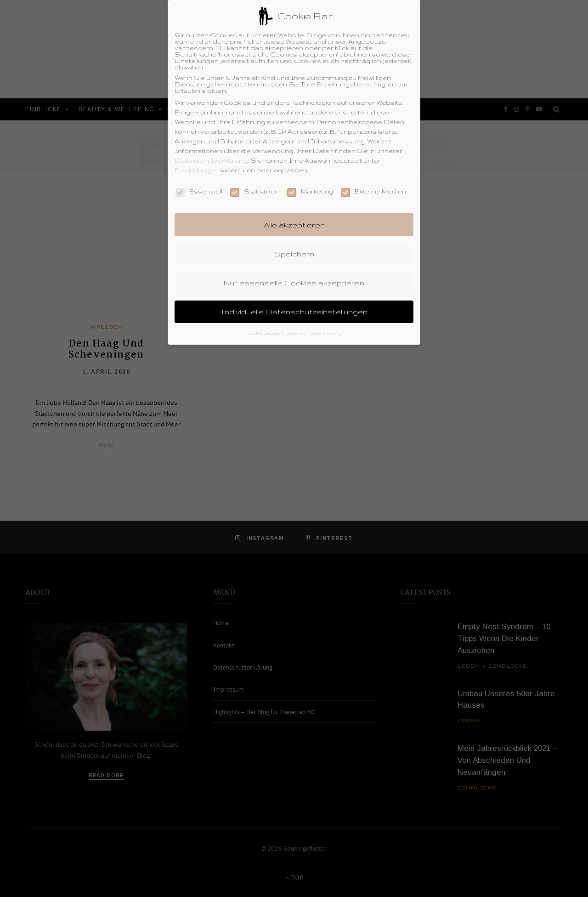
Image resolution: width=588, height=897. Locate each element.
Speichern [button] (294, 248)
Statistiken (254, 186)
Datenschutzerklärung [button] (314, 327)
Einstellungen (197, 165)
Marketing (310, 186)
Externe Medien (373, 186)
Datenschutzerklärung (212, 155)
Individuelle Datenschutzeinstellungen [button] (294, 306)
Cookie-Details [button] (264, 327)
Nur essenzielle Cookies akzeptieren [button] (294, 277)
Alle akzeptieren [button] (294, 219)
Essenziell (199, 186)
